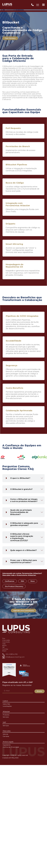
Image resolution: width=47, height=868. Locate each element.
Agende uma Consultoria (24, 616)
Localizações (7, 706)
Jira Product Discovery (19, 586)
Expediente (7, 745)
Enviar (40, 691)
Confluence (15, 581)
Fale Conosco (10, 39)
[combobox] (38, 5)
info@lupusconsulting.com (15, 657)
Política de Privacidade (11, 747)
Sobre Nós (6, 704)
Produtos (6, 715)
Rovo (38, 581)
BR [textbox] (38, 5)
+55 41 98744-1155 (12, 654)
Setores (5, 734)
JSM (28, 581)
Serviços (6, 717)
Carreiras (6, 736)
